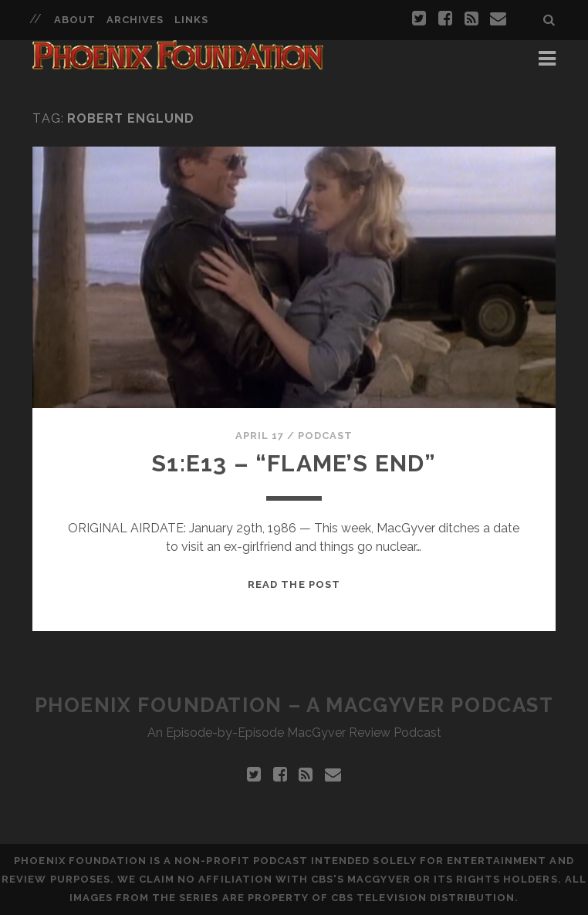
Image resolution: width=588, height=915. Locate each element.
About (75, 20)
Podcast (325, 436)
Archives (135, 20)
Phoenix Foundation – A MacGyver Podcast (294, 705)
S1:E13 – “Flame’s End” (294, 463)
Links (191, 20)
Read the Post (294, 584)
